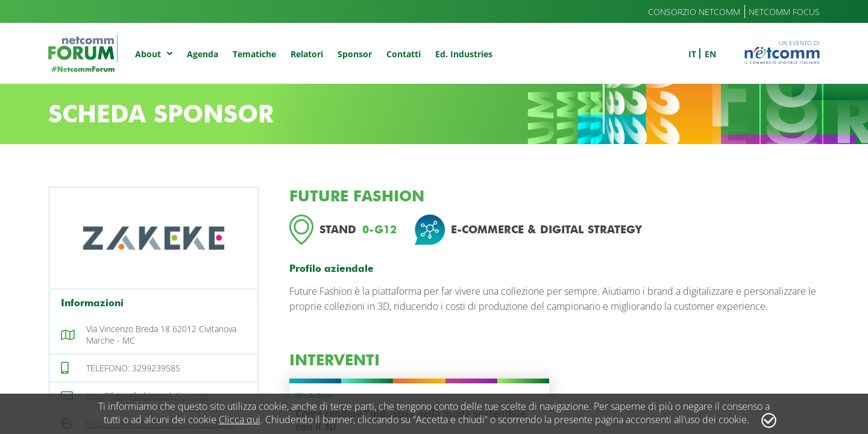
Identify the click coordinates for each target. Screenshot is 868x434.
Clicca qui (240, 420)
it (692, 54)
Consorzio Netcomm (694, 12)
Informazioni (92, 303)
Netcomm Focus (784, 12)
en (710, 54)
